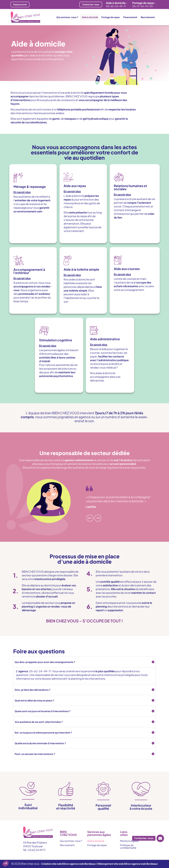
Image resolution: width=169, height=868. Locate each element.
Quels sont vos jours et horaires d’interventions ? (43, 711)
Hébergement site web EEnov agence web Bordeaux (127, 864)
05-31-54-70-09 (143, 6)
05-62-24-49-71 (116, 6)
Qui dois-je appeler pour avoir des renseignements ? (45, 662)
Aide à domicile (90, 17)
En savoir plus (22, 192)
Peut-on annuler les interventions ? (35, 754)
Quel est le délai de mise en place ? (34, 700)
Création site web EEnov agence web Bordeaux (69, 864)
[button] (33, 192)
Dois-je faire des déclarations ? (33, 690)
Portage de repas (111, 17)
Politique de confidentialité (128, 846)
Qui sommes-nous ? (67, 17)
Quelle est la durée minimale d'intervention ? (40, 743)
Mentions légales (129, 841)
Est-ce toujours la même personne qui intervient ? (43, 733)
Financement (130, 17)
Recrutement (148, 17)
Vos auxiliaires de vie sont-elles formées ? (39, 722)
